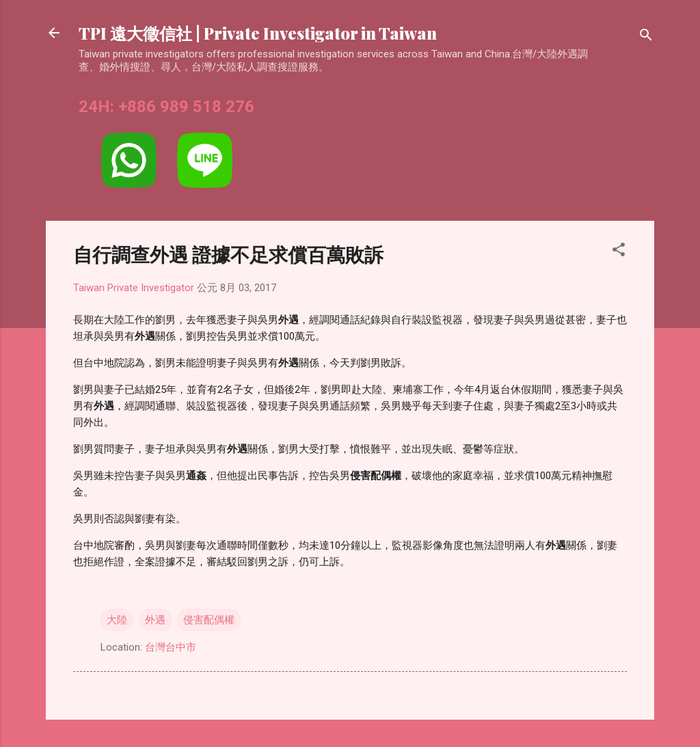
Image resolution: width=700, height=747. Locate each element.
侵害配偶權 (209, 620)
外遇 (155, 620)
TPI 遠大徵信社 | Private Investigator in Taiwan (258, 33)
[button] (619, 252)
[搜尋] (646, 37)
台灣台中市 (171, 647)
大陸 (117, 620)
